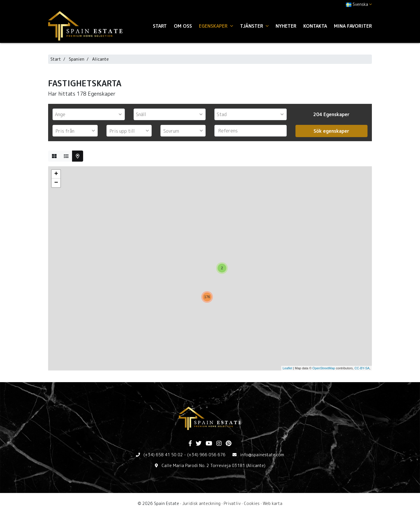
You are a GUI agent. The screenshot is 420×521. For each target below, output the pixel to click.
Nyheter (286, 26)
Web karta (273, 503)
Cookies (252, 503)
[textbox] (90, 114)
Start (160, 26)
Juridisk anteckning (201, 503)
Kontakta (315, 26)
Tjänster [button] (254, 26)
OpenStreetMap (324, 368)
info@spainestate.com (262, 455)
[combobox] (89, 114)
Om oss (183, 26)
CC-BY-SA (362, 368)
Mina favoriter (353, 26)
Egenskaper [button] (216, 26)
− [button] (56, 183)
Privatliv (232, 503)
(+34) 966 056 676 (206, 455)
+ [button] (56, 174)
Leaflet (287, 368)
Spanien (77, 59)
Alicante (100, 59)
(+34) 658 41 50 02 (163, 455)
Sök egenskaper (331, 131)
